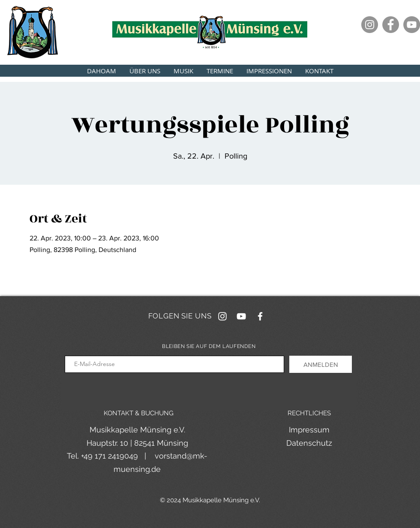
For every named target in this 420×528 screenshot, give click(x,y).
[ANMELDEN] (321, 364)
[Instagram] (370, 25)
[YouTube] (412, 25)
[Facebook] (391, 25)
